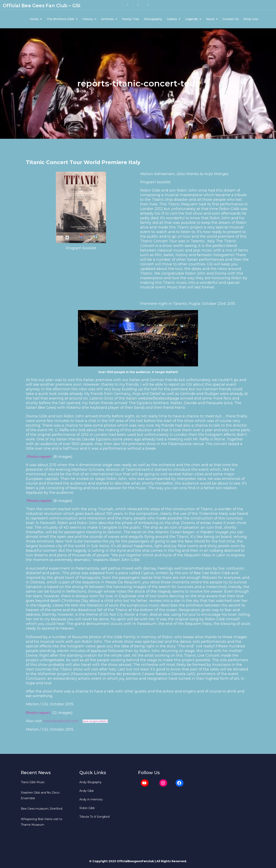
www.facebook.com (61, 722)
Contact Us (231, 20)
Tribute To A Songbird (94, 818)
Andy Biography (90, 783)
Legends (192, 20)
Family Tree (131, 20)
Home (34, 20)
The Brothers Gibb (60, 20)
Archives (108, 20)
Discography (153, 20)
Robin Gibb (87, 809)
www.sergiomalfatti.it (95, 722)
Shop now (251, 20)
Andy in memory (91, 801)
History (88, 20)
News (210, 20)
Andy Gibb (87, 792)
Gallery (172, 20)
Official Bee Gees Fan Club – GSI (42, 6)
